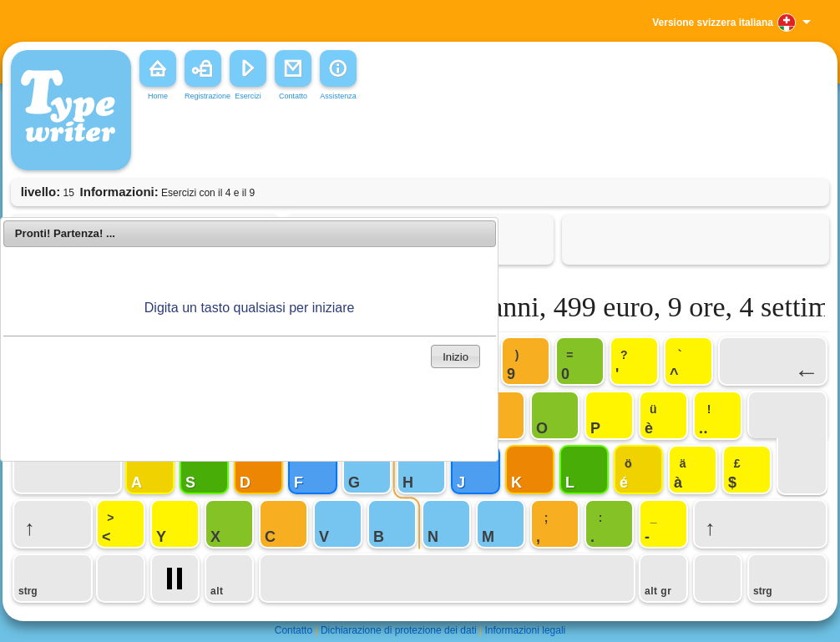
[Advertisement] (390, 141)
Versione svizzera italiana (713, 23)
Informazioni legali (526, 630)
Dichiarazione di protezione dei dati (399, 630)
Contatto (293, 630)
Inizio (455, 357)
